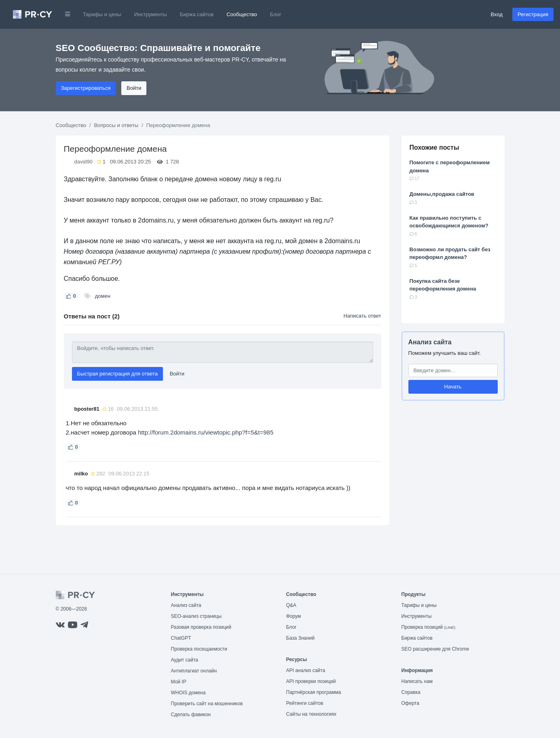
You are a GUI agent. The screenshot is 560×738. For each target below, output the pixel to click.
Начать (453, 387)
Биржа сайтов (197, 14)
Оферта (410, 703)
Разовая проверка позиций (201, 627)
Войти (134, 88)
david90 (84, 162)
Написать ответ (362, 316)
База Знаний (301, 638)
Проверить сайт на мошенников (207, 704)
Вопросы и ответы (116, 125)
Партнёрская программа (314, 692)
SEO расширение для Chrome (435, 649)
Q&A (291, 605)
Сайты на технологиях (311, 714)
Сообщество (242, 14)
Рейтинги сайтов (305, 703)
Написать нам (417, 681)
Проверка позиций (429, 627)
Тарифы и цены (102, 14)
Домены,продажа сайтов (442, 194)
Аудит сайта (185, 660)
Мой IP (179, 682)
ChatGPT (181, 638)
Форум (294, 616)
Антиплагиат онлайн (194, 671)
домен (103, 296)
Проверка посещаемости (199, 649)
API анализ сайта (306, 670)
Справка (411, 692)
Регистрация (533, 14)
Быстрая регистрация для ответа (118, 374)
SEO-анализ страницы (197, 616)
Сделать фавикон (191, 715)
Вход (497, 14)
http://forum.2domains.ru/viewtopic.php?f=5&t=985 (206, 432)
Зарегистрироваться (86, 88)
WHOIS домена (188, 693)
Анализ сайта (430, 342)
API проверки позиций (311, 681)
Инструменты (151, 14)
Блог (276, 14)
